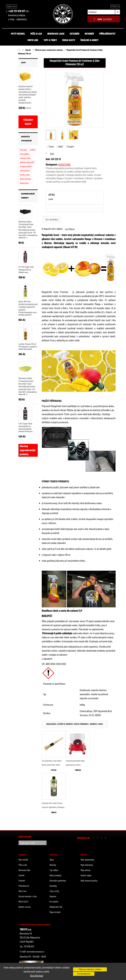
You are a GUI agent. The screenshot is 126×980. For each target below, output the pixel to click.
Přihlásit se (115, 6)
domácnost (24, 183)
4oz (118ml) (70, 229)
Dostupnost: (52, 164)
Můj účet (84, 855)
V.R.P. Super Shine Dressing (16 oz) (25, 425)
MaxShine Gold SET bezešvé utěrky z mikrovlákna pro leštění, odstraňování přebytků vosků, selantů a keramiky (28, 93)
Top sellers (54, 870)
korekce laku (25, 175)
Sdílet (60, 146)
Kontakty (53, 886)
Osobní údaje (86, 875)
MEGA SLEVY (69, 40)
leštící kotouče (26, 179)
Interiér (89, 34)
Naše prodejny (56, 875)
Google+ (70, 146)
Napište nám (12, 6)
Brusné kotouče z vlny (28, 896)
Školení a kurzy (89, 40)
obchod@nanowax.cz (36, 952)
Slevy (23, 63)
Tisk (52, 154)
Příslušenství (107, 34)
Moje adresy (85, 870)
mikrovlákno (25, 154)
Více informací (37, 975)
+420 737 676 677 (17, 11)
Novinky (53, 865)
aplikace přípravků (27, 162)
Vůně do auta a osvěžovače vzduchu (49, 50)
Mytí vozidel (18, 34)
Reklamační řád (56, 907)
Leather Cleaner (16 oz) (27, 344)
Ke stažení (54, 901)
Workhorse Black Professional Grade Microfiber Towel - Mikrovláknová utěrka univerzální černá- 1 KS (27, 227)
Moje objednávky (87, 860)
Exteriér (74, 34)
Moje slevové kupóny (89, 881)
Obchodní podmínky (58, 881)
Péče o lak (36, 34)
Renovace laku (56, 34)
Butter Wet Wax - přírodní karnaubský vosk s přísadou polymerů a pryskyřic (28, 305)
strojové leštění (26, 166)
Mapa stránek (55, 912)
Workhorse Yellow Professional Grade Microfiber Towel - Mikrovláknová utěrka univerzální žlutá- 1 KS (27, 384)
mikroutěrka (25, 170)
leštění (33, 150)
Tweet (50, 146)
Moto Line (33, 40)
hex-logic (23, 150)
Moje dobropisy (87, 865)
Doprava (53, 896)
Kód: (48, 159)
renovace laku (25, 158)
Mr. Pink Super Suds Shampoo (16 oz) (26, 268)
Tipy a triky (50, 40)
